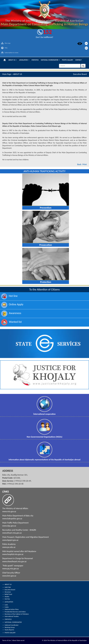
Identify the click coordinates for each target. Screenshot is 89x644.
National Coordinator (12, 625)
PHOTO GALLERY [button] (68, 60)
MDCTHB (8, 587)
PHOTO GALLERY (10, 633)
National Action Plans (12, 609)
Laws (6, 605)
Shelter (7, 597)
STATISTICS (8, 619)
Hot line (7, 599)
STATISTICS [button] (35, 60)
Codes (7, 607)
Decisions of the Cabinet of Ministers (17, 614)
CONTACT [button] (79, 60)
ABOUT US (8, 584)
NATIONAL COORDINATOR (13, 622)
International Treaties (12, 616)
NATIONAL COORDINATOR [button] (50, 60)
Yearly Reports (9, 630)
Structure (8, 592)
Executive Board (10, 590)
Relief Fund (8, 594)
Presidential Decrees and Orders (15, 612)
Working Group (10, 627)
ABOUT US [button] (13, 60)
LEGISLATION (9, 602)
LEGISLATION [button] (24, 60)
